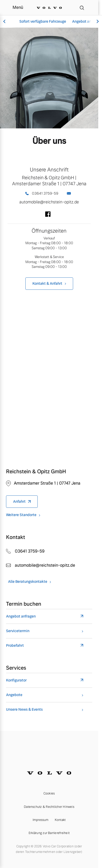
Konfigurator (16, 680)
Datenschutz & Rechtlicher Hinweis (49, 807)
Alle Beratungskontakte (28, 582)
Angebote (14, 695)
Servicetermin (18, 631)
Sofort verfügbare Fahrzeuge (43, 21)
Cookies (49, 793)
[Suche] (82, 8)
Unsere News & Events (24, 710)
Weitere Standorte (21, 515)
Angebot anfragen (21, 616)
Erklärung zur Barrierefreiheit (49, 833)
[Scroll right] (97, 22)
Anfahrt (19, 501)
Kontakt (60, 820)
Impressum (41, 820)
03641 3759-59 (42, 193)
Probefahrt (15, 646)
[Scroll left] (5, 22)
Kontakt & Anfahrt (47, 283)
